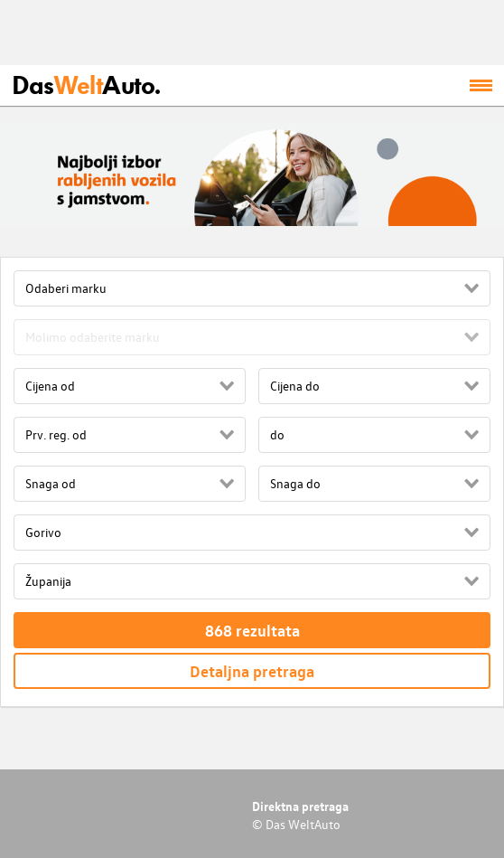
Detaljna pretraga (252, 671)
